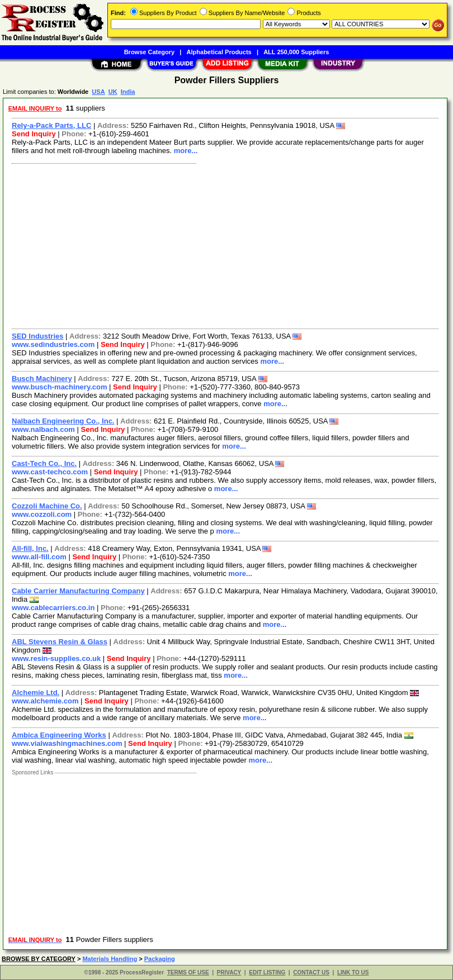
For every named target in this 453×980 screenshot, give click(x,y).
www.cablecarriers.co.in (53, 608)
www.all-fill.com (39, 557)
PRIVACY (229, 972)
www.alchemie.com (45, 701)
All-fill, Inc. (30, 548)
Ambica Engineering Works (59, 735)
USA (98, 92)
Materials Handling (110, 959)
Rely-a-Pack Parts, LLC (51, 125)
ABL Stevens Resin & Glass (60, 642)
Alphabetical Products (219, 52)
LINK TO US (353, 972)
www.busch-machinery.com (60, 387)
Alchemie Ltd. (36, 693)
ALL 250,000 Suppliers (296, 52)
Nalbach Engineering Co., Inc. (63, 421)
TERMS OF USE (188, 972)
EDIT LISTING (267, 972)
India (128, 92)
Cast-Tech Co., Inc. (44, 463)
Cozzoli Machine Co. (47, 506)
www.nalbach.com (43, 429)
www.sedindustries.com (53, 344)
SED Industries (37, 336)
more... (186, 151)
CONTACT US (311, 972)
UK (113, 92)
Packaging (160, 959)
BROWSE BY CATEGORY (39, 959)
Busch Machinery (42, 379)
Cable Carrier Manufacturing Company (78, 591)
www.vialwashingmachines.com (67, 743)
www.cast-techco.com (50, 472)
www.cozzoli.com (42, 514)
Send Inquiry (34, 134)
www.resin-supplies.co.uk (56, 658)
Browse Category (149, 52)
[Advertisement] (223, 245)
